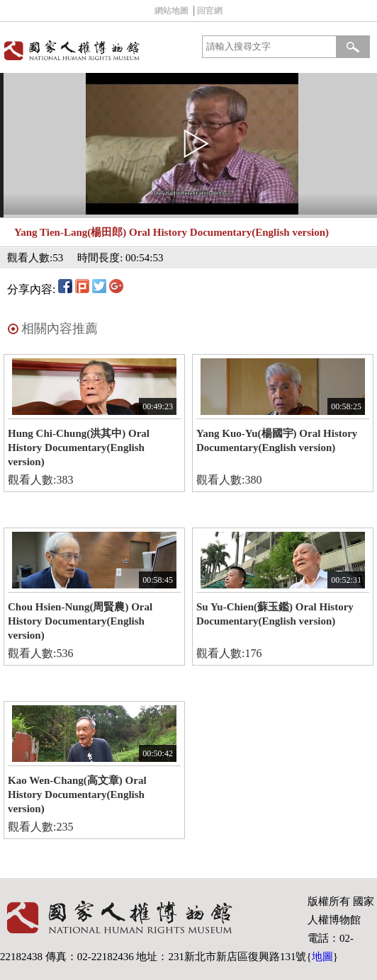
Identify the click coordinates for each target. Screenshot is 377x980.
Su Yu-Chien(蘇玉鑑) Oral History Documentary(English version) (275, 614)
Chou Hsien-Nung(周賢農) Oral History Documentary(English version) (80, 621)
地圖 (322, 957)
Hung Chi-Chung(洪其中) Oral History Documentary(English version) (79, 448)
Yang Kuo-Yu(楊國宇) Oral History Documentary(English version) (277, 440)
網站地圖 (171, 11)
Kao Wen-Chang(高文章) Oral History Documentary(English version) (77, 794)
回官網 (210, 11)
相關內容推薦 (60, 329)
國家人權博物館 (92, 51)
